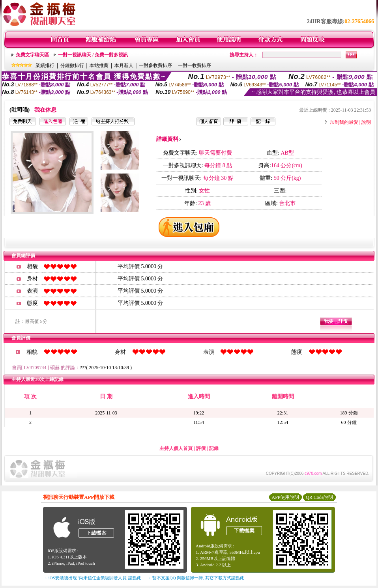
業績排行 (45, 65)
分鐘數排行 (72, 65)
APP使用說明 (285, 497)
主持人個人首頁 (176, 448)
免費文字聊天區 (32, 55)
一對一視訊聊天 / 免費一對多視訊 (93, 55)
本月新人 (124, 65)
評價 (201, 448)
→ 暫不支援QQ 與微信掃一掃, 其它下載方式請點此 (196, 578)
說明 (366, 122)
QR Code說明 (319, 497)
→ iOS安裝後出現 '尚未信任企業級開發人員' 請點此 (92, 578)
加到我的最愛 (344, 122)
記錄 (214, 448)
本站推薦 (99, 65)
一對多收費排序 (155, 65)
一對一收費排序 (195, 65)
